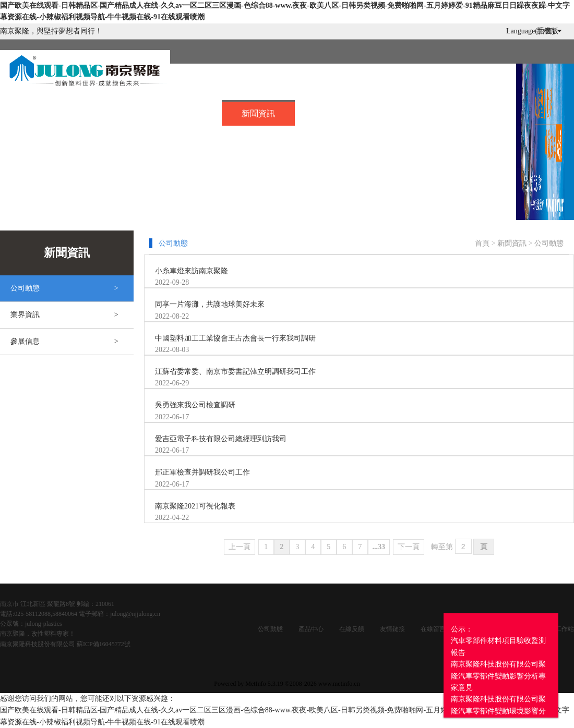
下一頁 (409, 547)
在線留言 (405, 112)
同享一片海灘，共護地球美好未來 (210, 304)
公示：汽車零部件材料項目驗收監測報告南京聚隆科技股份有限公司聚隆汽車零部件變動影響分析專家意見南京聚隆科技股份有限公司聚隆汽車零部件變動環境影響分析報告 (498, 676)
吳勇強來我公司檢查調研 (195, 405)
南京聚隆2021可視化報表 (195, 506)
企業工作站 (558, 629)
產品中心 (311, 629)
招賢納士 (332, 112)
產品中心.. (184, 112)
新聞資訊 (258, 113)
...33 (379, 547)
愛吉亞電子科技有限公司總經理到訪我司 (221, 439)
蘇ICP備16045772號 (104, 644)
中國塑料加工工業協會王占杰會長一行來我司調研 (235, 338)
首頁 (37, 112)
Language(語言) (534, 31)
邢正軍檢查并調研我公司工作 (202, 472)
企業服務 (479, 112)
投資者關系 (39, 134)
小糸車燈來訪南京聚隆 (192, 271)
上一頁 (240, 547)
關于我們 (110, 112)
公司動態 (549, 243)
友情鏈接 (392, 629)
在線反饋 (352, 629)
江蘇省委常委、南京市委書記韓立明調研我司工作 (235, 372)
